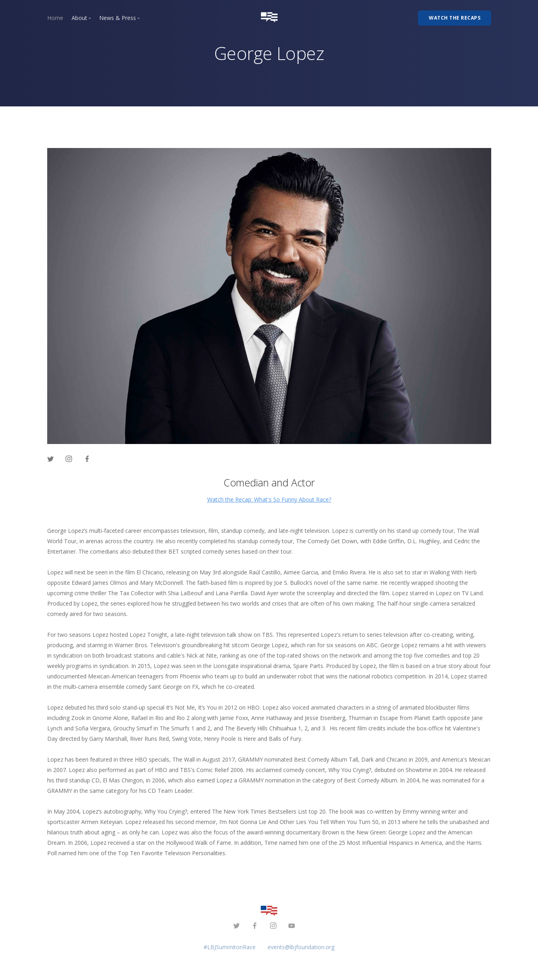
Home (55, 18)
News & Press (118, 18)
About (79, 18)
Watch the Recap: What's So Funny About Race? (269, 499)
